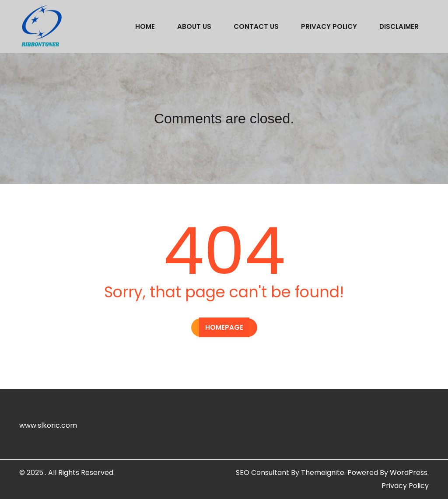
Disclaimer (399, 26)
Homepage (224, 327)
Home (145, 26)
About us (194, 26)
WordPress (409, 473)
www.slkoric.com (48, 425)
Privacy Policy (329, 26)
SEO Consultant (262, 473)
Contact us (256, 26)
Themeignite (323, 473)
